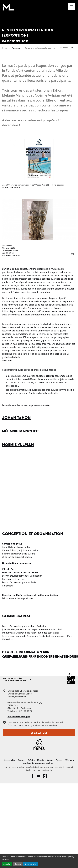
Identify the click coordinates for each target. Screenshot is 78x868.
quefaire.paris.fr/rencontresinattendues (40, 657)
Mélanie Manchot (21, 431)
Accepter (7, 864)
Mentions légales (45, 760)
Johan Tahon (16, 418)
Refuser (18, 864)
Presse (59, 760)
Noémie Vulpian (18, 445)
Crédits (31, 760)
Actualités (16, 48)
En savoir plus (31, 864)
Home (5, 48)
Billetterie (39, 733)
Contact (22, 760)
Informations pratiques (19, 717)
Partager (67, 48)
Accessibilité (9, 760)
